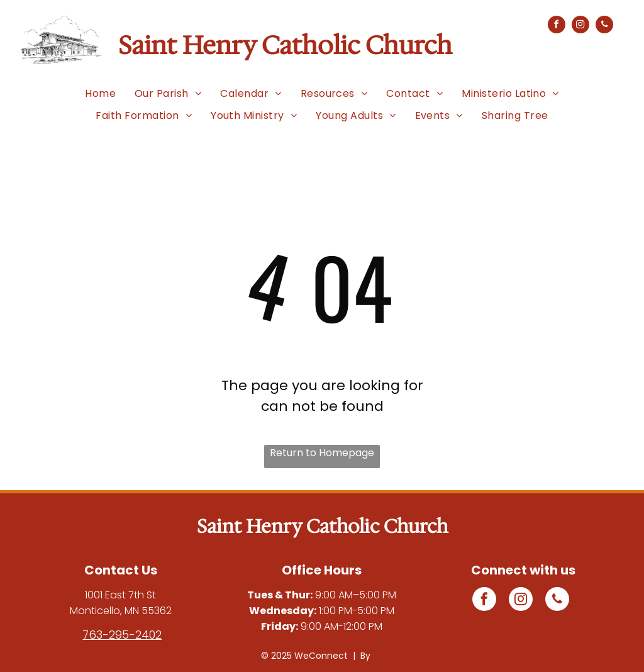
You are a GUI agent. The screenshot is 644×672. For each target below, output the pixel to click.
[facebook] (557, 26)
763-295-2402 (122, 635)
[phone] (604, 26)
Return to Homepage (322, 453)
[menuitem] (100, 93)
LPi (378, 656)
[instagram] (580, 26)
